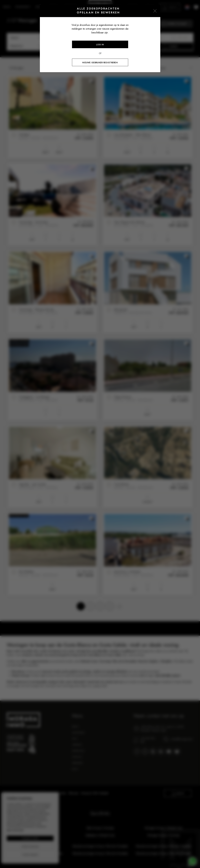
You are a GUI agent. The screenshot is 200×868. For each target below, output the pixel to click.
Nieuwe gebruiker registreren (100, 63)
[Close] (155, 11)
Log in (100, 45)
